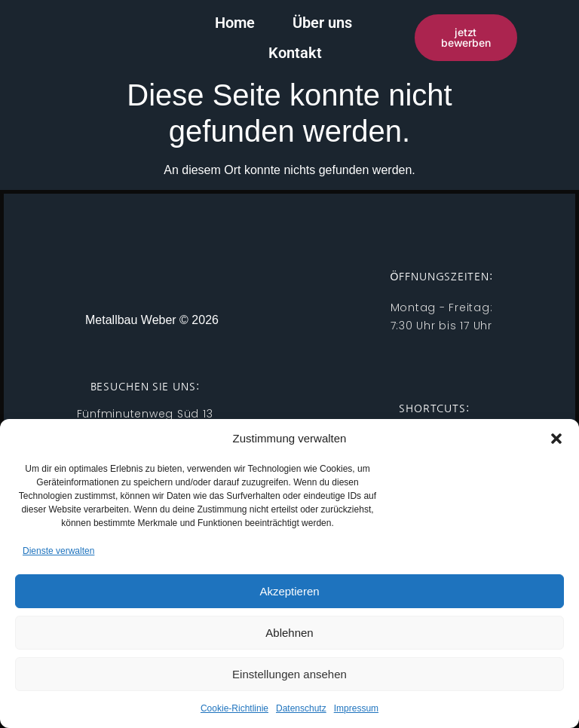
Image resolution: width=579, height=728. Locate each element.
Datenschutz (301, 708)
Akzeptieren (289, 591)
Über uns (282, 35)
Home (195, 35)
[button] (556, 439)
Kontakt (377, 35)
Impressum (356, 708)
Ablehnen (289, 633)
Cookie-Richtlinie (234, 708)
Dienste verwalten (58, 551)
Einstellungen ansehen (289, 674)
